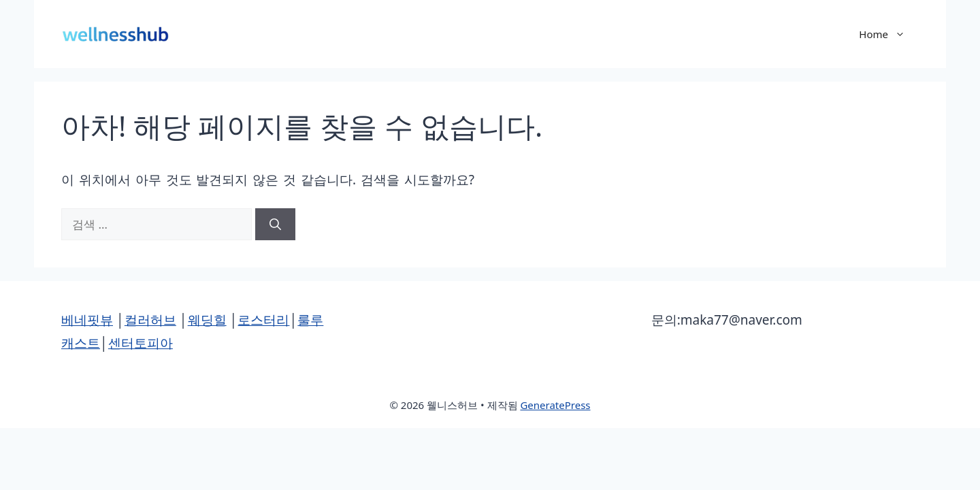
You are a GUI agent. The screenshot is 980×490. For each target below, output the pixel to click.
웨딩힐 (207, 320)
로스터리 (263, 320)
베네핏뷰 (87, 320)
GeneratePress (555, 405)
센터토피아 (141, 343)
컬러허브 (150, 320)
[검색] (275, 225)
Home (889, 34)
